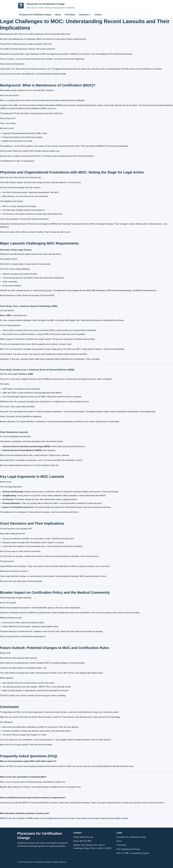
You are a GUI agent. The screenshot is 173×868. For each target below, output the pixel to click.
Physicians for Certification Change (35, 15)
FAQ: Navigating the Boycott (128, 849)
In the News (70, 15)
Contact (98, 15)
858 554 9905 (86, 841)
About (58, 15)
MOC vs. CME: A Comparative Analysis (133, 853)
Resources (84, 15)
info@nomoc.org (86, 837)
